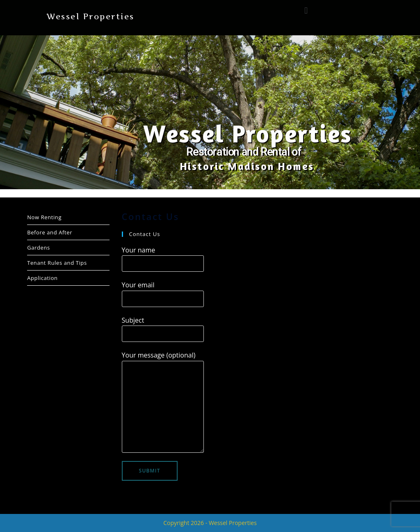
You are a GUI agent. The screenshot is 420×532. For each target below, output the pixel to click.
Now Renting (44, 217)
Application (42, 278)
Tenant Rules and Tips (57, 263)
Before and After (50, 232)
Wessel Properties (90, 17)
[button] (306, 10)
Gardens (39, 248)
